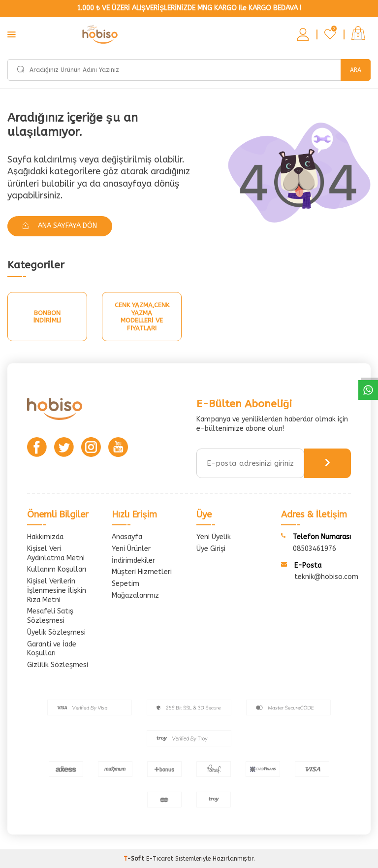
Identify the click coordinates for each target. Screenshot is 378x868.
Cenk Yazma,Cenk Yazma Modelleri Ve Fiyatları (142, 317)
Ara (356, 70)
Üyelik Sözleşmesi (56, 632)
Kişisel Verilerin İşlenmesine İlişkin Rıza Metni (57, 591)
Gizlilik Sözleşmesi (58, 665)
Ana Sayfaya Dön (60, 226)
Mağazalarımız (135, 595)
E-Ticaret (160, 859)
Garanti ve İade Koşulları (52, 649)
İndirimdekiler (133, 561)
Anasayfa (127, 537)
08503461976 (315, 549)
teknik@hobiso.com (326, 577)
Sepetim (126, 584)
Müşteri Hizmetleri (142, 572)
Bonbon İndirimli (47, 317)
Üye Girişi (211, 549)
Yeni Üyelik (214, 537)
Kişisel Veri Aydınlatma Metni (56, 553)
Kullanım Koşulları (57, 569)
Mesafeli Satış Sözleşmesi (50, 616)
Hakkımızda (45, 537)
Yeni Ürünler (131, 549)
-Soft (135, 859)
